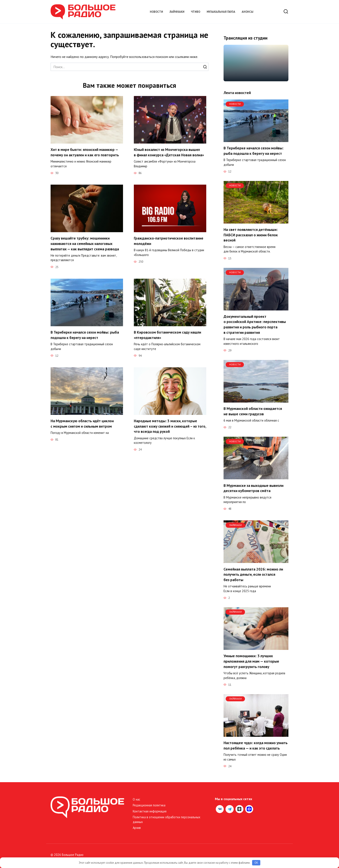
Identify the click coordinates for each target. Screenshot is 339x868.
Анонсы (248, 12)
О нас (137, 799)
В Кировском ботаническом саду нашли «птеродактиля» (168, 335)
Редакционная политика (149, 805)
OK (256, 863)
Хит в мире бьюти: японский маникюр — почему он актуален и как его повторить (85, 152)
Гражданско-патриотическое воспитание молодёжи (169, 241)
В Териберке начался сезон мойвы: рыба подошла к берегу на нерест (85, 335)
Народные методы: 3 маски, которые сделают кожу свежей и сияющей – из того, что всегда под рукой (166, 426)
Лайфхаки (177, 12)
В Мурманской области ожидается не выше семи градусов (253, 411)
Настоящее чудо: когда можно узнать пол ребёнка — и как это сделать (256, 745)
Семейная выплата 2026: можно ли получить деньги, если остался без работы (253, 574)
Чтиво (196, 12)
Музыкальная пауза (221, 12)
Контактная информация (150, 811)
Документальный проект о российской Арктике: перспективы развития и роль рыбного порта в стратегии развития (255, 324)
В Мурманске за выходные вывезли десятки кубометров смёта (253, 488)
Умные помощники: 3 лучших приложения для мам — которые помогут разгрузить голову (251, 661)
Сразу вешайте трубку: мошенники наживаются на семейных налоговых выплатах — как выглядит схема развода (85, 243)
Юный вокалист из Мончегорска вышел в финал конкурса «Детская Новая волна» (169, 152)
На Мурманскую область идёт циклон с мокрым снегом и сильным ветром (82, 424)
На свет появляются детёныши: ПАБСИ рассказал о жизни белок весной (251, 235)
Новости (156, 12)
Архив (137, 828)
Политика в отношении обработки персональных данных (166, 819)
